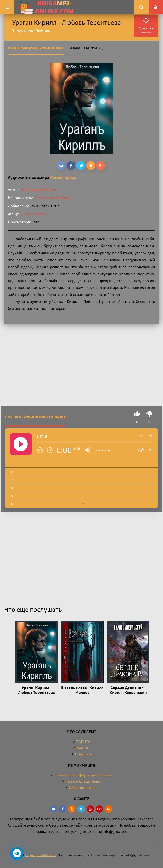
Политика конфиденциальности (83, 775)
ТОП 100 (83, 741)
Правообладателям (83, 781)
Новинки (83, 754)
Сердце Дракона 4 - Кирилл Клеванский (128, 690)
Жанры (83, 748)
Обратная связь (83, 788)
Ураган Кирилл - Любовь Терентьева (37, 690)
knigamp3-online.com (41, 855)
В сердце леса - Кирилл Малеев (82, 690)
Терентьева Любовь (39, 189)
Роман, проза (63, 177)
